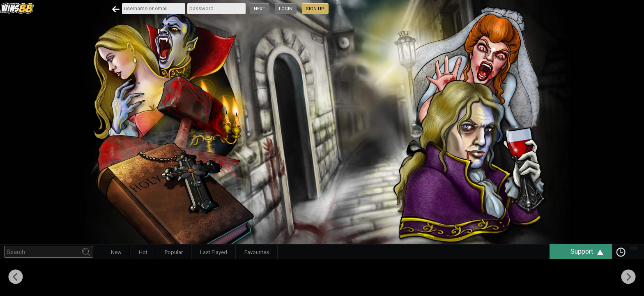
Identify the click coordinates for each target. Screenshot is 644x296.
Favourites (257, 252)
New (116, 252)
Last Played (214, 252)
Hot (143, 252)
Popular (174, 252)
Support (591, 251)
